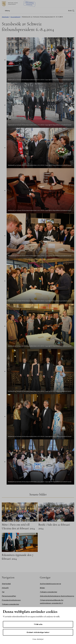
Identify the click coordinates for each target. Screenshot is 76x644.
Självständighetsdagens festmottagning (57, 596)
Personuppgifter (9, 596)
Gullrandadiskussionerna (50, 584)
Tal (3, 592)
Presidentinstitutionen (11, 600)
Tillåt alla (38, 624)
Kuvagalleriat (15, 17)
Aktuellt (5, 588)
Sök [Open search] (70, 11)
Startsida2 (6, 584)
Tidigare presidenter (10, 604)
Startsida (5, 17)
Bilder (42, 588)
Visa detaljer (38, 639)
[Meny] (7, 11)
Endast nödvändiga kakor (38, 632)
